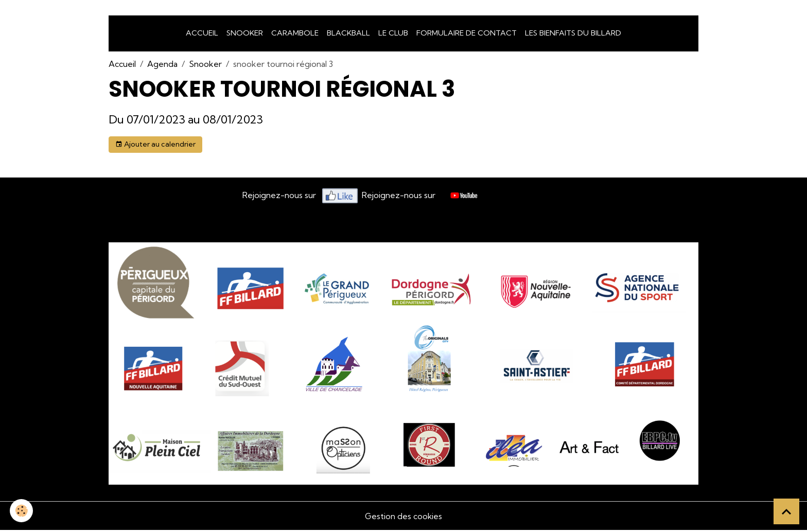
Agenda (162, 66)
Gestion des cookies (403, 518)
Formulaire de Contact (467, 35)
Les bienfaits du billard (573, 35)
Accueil (202, 35)
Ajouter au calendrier (155, 146)
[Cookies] (22, 511)
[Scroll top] (786, 511)
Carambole (295, 35)
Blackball (348, 35)
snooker (245, 35)
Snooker (205, 66)
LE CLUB (393, 35)
